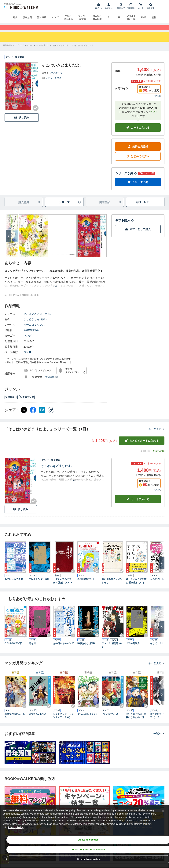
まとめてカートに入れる (142, 445)
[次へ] (8, 241)
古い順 (145, 456)
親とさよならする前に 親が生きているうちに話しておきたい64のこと (137, 586)
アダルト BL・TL (131, 17)
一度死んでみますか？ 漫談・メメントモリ (64, 586)
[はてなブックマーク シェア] (42, 415)
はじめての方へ (138, 161)
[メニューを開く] (163, 6)
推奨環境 (52, 382)
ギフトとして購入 (138, 234)
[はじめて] (121, 6)
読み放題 (27, 17)
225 (27, 357)
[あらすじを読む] (56, 287)
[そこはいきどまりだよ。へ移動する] (60, 50)
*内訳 (157, 101)
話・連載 (42, 17)
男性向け (11, 402)
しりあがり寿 (55, 78)
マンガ (55, 17)
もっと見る (156, 434)
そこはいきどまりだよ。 (38, 319)
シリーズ (70, 207)
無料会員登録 (138, 151)
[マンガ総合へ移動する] (41, 50)
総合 (15, 17)
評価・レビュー (145, 207)
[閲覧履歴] (131, 6)
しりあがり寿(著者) (35, 324)
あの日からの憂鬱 (14, 584)
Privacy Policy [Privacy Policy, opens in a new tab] (16, 827)
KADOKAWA (31, 335)
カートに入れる (138, 132)
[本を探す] (151, 6)
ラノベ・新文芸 (83, 17)
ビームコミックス (34, 330)
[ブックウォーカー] (20, 6)
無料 (154, 17)
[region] (84, 836)
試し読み (22, 122)
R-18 (144, 17)
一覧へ (159, 738)
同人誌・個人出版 (97, 17)
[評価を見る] (52, 83)
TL (119, 17)
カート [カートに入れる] (138, 504)
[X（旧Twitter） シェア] (24, 415)
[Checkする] (36, 113)
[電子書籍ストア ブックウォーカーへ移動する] (18, 50)
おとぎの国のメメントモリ (112, 586)
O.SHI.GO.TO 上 (86, 584)
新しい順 (158, 456)
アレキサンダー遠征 (39, 584)
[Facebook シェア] (33, 415)
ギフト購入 (124, 225)
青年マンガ (27, 402)
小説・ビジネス (68, 17)
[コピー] (51, 415)
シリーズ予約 (126, 178)
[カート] (141, 6)
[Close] (163, 811)
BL (109, 17)
